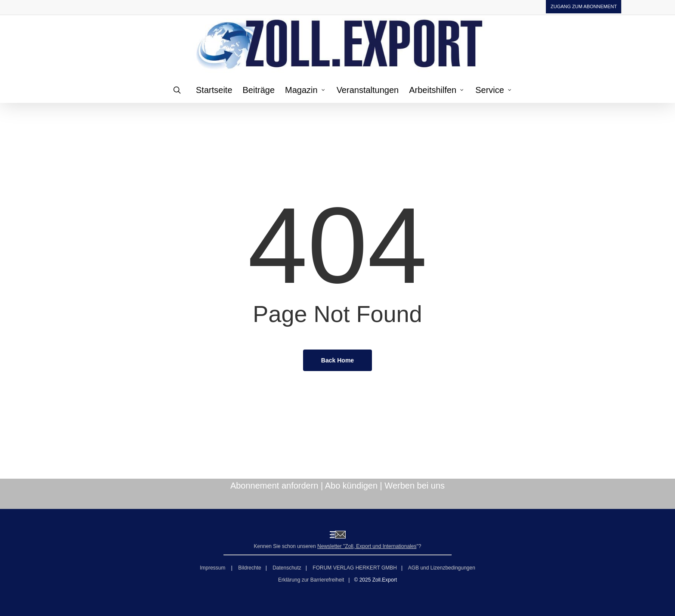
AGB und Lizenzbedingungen (442, 568)
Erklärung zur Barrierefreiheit (311, 580)
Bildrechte (249, 568)
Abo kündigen (351, 486)
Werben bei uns (415, 486)
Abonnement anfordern (274, 486)
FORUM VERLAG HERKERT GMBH (355, 568)
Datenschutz (287, 568)
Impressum (213, 568)
